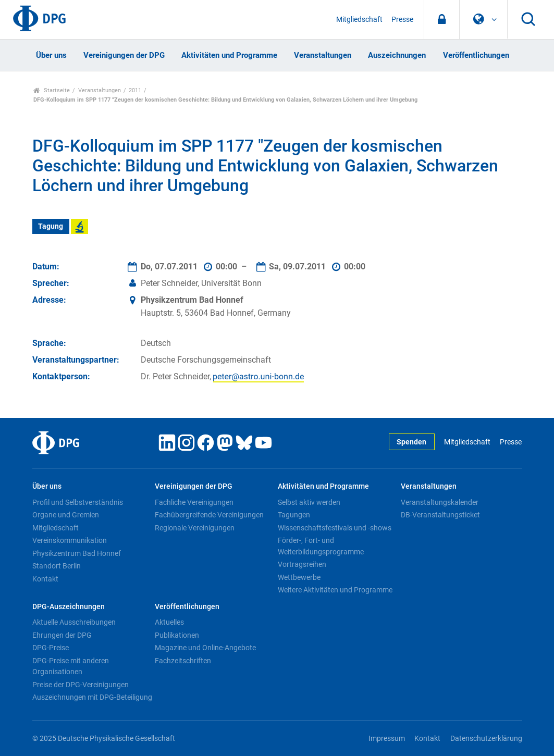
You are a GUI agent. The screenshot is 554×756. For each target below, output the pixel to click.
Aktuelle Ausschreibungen (74, 622)
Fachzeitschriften (183, 661)
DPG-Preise (51, 648)
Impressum (387, 739)
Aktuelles (169, 622)
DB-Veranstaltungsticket (440, 515)
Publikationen (177, 635)
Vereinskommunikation (70, 540)
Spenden (411, 442)
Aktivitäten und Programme (229, 55)
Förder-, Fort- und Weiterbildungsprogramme (321, 546)
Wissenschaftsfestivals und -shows (335, 528)
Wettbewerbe (299, 577)
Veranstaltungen (323, 55)
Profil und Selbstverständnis (78, 502)
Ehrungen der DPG (62, 635)
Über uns (51, 55)
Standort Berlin (57, 566)
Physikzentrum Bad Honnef (77, 553)
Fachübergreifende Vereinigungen (209, 515)
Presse (402, 20)
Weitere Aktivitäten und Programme (335, 590)
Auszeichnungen (397, 55)
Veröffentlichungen (476, 55)
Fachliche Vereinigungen (194, 502)
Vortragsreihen (302, 564)
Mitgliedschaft (359, 20)
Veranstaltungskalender (440, 502)
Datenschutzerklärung (486, 739)
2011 (135, 90)
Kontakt (45, 579)
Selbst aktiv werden (309, 502)
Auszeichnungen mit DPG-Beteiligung (92, 697)
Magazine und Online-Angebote (205, 648)
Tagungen (294, 515)
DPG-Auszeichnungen (69, 607)
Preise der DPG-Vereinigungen (81, 685)
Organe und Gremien (66, 515)
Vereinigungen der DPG (124, 55)
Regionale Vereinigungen (195, 528)
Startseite (52, 90)
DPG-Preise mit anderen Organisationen (71, 666)
